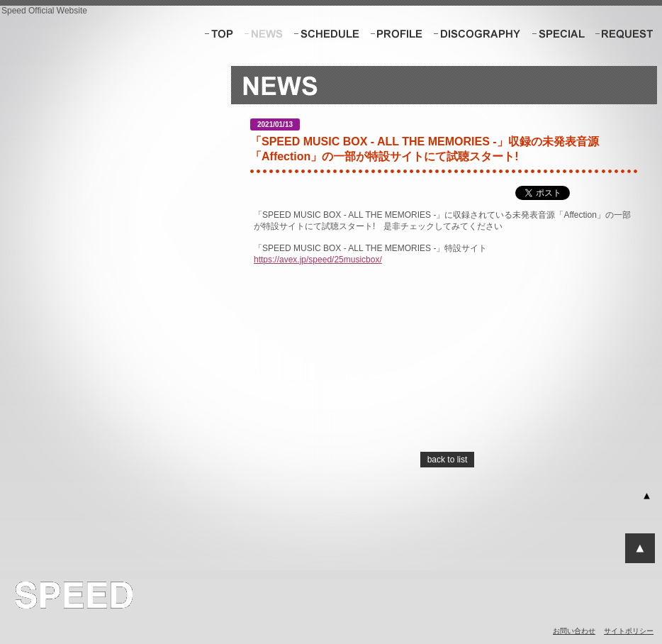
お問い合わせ (574, 631)
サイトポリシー (629, 631)
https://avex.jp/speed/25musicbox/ (318, 260)
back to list (448, 460)
